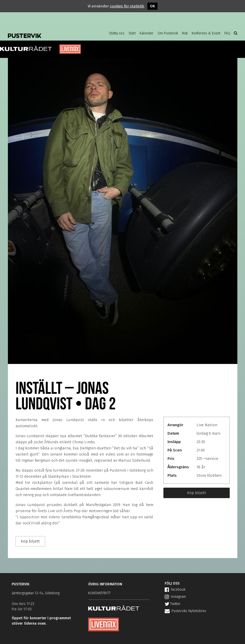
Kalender (147, 33)
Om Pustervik (168, 33)
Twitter (173, 604)
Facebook (175, 590)
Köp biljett (197, 493)
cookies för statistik (127, 6)
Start (132, 33)
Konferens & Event (206, 33)
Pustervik (49, 32)
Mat (185, 33)
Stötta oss (117, 33)
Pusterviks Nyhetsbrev (185, 611)
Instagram (175, 597)
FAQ (227, 33)
